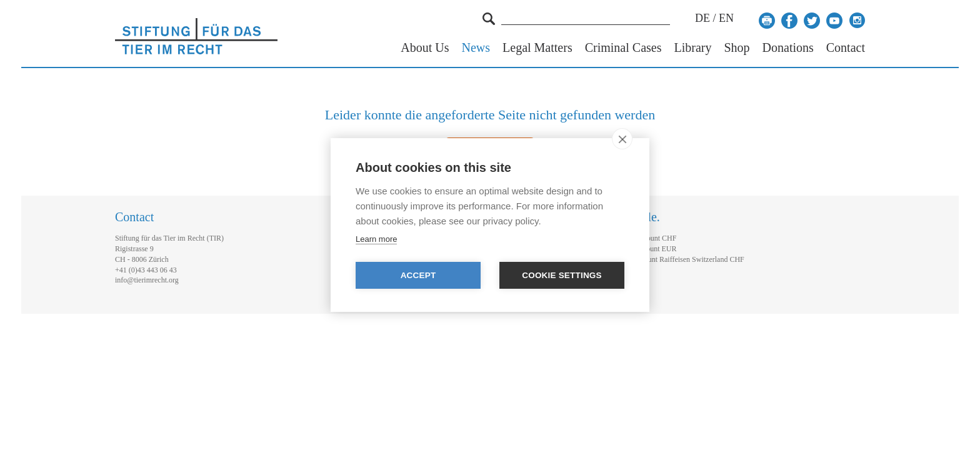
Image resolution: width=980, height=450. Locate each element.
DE (702, 18)
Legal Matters (537, 48)
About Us (425, 48)
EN (726, 18)
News (476, 48)
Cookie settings (562, 275)
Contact (846, 48)
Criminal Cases (623, 48)
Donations (788, 48)
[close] (622, 139)
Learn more (376, 239)
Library (692, 48)
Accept (418, 275)
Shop (737, 48)
